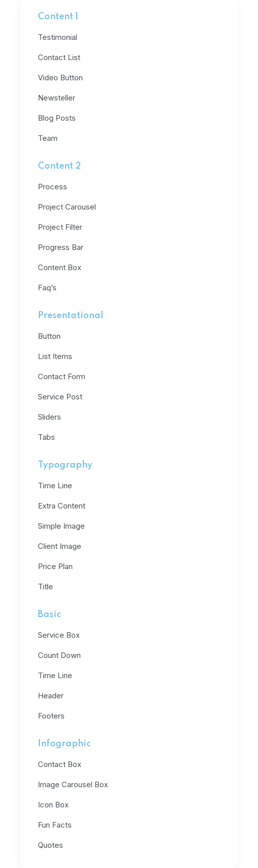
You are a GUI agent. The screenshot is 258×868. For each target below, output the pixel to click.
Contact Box (60, 764)
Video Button (60, 78)
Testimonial (58, 37)
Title (45, 586)
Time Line (55, 486)
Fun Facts (55, 825)
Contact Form (62, 376)
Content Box (60, 267)
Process (53, 187)
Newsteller (57, 98)
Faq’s (47, 288)
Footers (51, 716)
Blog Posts (57, 118)
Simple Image (61, 526)
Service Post (60, 397)
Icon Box (53, 805)
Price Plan (55, 566)
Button (49, 336)
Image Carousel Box (73, 784)
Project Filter (60, 227)
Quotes (50, 845)
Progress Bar (61, 247)
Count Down (59, 655)
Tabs (46, 437)
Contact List (59, 57)
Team (48, 138)
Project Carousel (67, 207)
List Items (55, 356)
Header (51, 696)
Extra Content (62, 506)
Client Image (60, 546)
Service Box (59, 635)
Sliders (49, 417)
